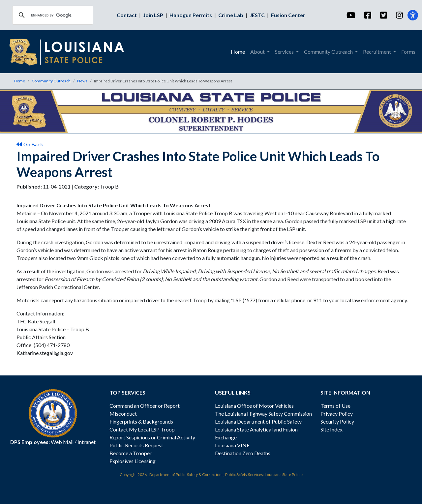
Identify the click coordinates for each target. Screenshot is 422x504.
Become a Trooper (131, 453)
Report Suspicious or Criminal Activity (152, 437)
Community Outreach (51, 81)
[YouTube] (351, 15)
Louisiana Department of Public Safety (258, 421)
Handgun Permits (191, 15)
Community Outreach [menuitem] (329, 52)
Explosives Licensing (133, 461)
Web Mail (62, 442)
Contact (127, 15)
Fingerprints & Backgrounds (141, 421)
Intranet (87, 442)
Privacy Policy (337, 414)
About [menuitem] (258, 52)
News (82, 81)
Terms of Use (335, 406)
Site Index (332, 429)
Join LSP (153, 15)
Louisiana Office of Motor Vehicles (254, 406)
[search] (52, 15)
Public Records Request (136, 445)
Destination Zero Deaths (243, 453)
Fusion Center (288, 15)
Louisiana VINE (232, 445)
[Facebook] (367, 15)
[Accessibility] (413, 15)
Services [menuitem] (285, 52)
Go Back (30, 144)
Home (19, 81)
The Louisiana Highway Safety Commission (263, 414)
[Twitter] (383, 15)
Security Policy (337, 421)
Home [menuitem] (238, 52)
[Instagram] (399, 15)
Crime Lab (231, 15)
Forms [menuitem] (408, 52)
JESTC (257, 15)
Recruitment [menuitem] (377, 52)
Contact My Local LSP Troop (142, 429)
